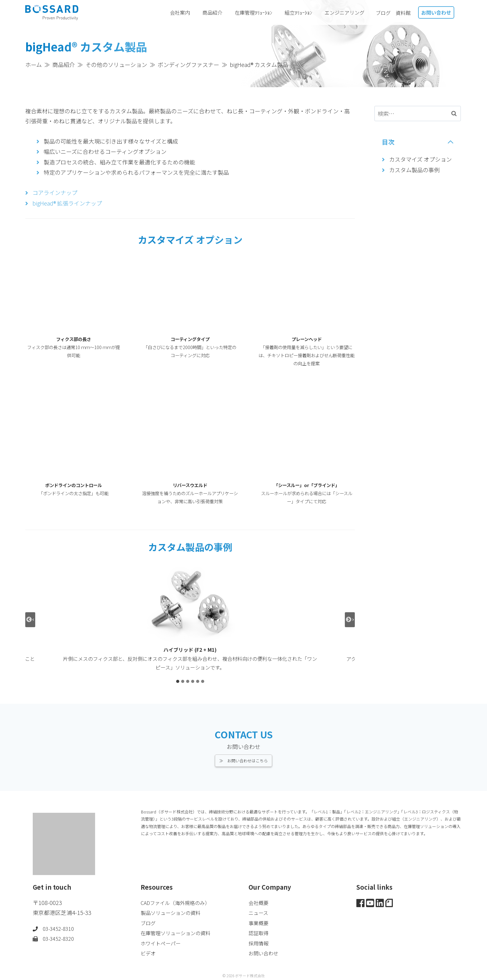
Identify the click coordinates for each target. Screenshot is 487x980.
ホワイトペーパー (163, 943)
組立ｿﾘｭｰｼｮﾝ (302, 12)
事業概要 (260, 923)
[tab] (178, 681)
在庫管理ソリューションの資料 (180, 933)
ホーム (34, 64)
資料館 (403, 13)
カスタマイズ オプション (420, 159)
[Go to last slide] (30, 620)
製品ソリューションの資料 (174, 912)
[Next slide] (350, 620)
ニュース (260, 912)
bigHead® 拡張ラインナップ (67, 203)
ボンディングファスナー (188, 64)
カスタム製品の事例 (414, 170)
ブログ (383, 13)
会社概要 (260, 902)
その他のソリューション (116, 64)
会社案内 (184, 12)
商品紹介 (216, 12)
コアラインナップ (55, 192)
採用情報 (260, 943)
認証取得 (260, 933)
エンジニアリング (348, 12)
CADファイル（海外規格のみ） (180, 902)
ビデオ (149, 953)
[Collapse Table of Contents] (418, 142)
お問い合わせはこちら (248, 761)
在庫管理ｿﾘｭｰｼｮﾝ (257, 12)
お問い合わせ (436, 12)
